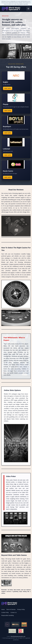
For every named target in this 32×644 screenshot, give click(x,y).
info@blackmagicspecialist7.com (18, 636)
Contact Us (14, 612)
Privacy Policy (21, 609)
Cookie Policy (5, 612)
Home (3, 609)
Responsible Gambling (8, 615)
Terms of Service (11, 609)
